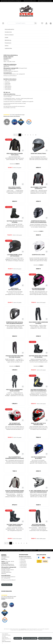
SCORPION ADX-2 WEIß (38, 255)
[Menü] (3, 23)
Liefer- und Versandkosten (10, 80)
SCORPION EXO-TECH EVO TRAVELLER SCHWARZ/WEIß (38, 222)
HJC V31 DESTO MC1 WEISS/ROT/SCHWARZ (15, 424)
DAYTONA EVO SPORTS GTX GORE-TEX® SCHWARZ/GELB (38, 390)
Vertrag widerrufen (7, 585)
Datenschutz (8, 85)
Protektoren (8, 43)
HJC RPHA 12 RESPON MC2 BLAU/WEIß (38, 458)
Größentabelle (8, 89)
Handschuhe (8, 32)
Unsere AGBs (8, 83)
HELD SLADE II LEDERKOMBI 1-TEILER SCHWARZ (15, 390)
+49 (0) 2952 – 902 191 (11, 62)
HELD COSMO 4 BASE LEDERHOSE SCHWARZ (38, 323)
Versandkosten (23, 629)
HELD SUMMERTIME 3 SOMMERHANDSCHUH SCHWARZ (15, 458)
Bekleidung (8, 40)
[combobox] (21, 23)
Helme (7, 46)
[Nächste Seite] (33, 135)
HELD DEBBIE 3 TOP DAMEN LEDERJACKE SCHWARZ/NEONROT (38, 188)
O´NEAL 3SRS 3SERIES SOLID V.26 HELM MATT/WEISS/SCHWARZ (38, 491)
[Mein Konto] (46, 23)
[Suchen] (36, 23)
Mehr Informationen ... (6, 642)
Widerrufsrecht (8, 86)
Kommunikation (9, 35)
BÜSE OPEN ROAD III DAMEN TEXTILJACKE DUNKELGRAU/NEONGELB (15, 154)
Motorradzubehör (9, 29)
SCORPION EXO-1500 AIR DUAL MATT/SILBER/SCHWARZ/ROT (15, 323)
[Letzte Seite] (36, 135)
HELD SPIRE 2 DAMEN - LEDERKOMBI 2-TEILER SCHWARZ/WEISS (15, 188)
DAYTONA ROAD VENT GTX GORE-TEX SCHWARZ (38, 356)
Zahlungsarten (8, 88)
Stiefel (6, 38)
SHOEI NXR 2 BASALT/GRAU (38, 154)
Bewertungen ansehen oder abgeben (12, 116)
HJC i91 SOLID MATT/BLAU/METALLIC (15, 289)
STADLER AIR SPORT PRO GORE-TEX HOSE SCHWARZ (15, 356)
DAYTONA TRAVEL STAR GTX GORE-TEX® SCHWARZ (15, 525)
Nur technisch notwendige (30, 638)
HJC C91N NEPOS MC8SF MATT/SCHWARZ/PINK (38, 289)
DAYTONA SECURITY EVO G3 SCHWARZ (15, 222)
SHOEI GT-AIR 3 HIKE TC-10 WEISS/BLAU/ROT (38, 424)
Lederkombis (8, 48)
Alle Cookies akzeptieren (45, 638)
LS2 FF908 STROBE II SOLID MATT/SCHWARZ (15, 255)
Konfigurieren (18, 638)
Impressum (7, 82)
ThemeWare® (40, 630)
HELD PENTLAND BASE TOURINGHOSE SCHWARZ (38, 525)
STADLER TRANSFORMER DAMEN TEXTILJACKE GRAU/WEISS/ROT (15, 491)
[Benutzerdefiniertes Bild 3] (29, 123)
